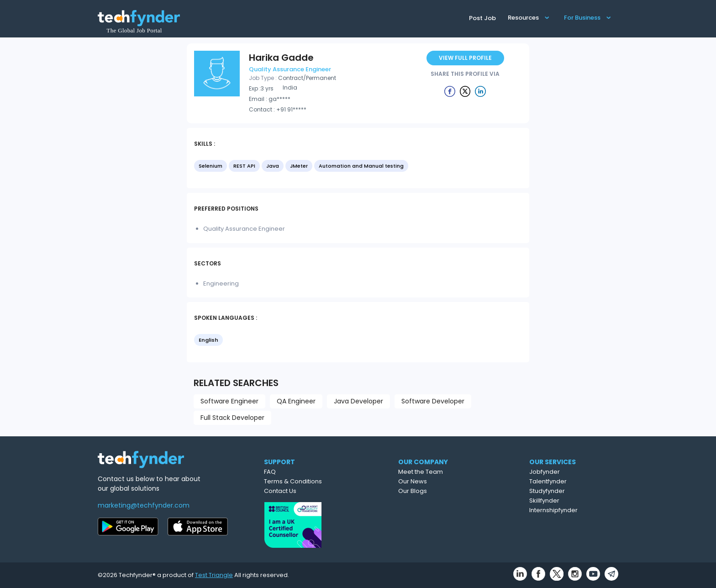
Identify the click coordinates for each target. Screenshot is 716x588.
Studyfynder (547, 491)
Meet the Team (421, 472)
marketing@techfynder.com (144, 505)
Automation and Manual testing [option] (361, 166)
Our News (413, 481)
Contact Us (280, 491)
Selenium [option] (211, 166)
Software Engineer (229, 401)
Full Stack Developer (232, 418)
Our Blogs (413, 491)
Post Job (482, 18)
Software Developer (433, 401)
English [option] (208, 340)
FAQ (270, 472)
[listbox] (358, 167)
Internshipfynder (553, 510)
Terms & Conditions (293, 481)
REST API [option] (244, 166)
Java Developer (358, 401)
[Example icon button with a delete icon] (450, 91)
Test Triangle (214, 575)
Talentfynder (548, 481)
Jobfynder (545, 472)
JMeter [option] (299, 166)
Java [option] (273, 166)
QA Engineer (296, 401)
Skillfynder (544, 501)
